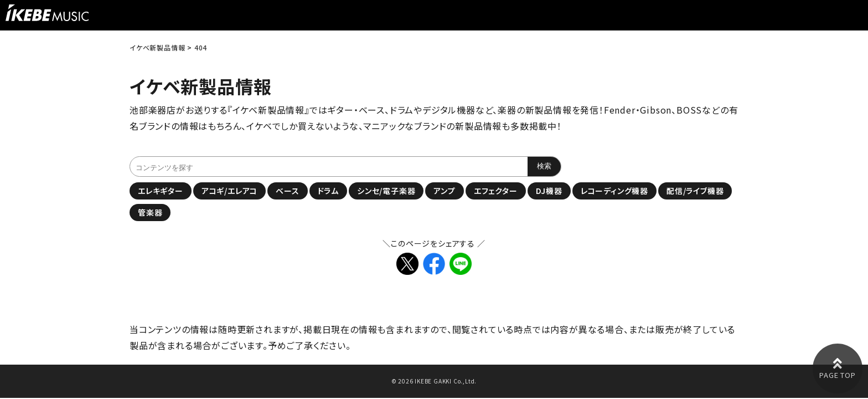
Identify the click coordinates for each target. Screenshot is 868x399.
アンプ (444, 191)
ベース (287, 191)
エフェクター (496, 191)
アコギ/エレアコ (229, 191)
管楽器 (150, 212)
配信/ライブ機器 (695, 191)
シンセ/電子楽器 (386, 191)
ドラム (328, 191)
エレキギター (161, 191)
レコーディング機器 (614, 191)
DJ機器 (549, 191)
